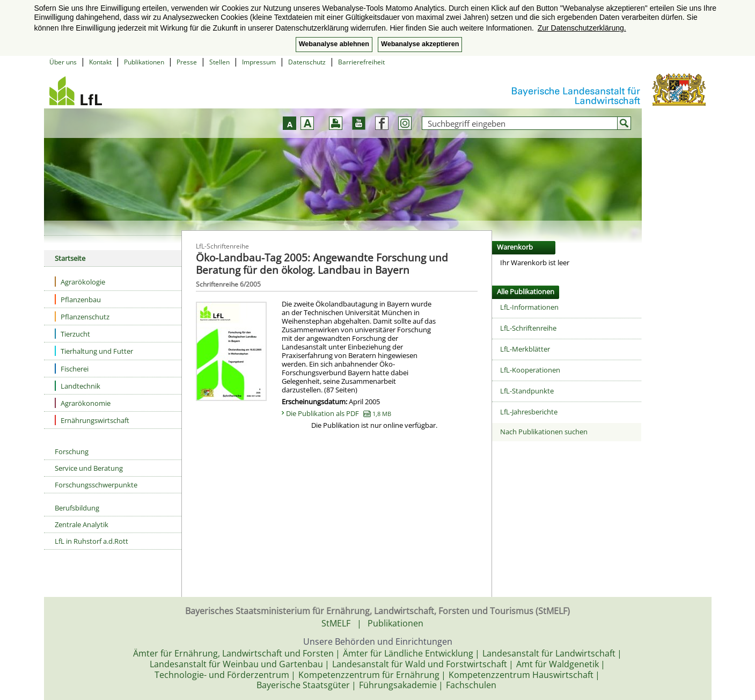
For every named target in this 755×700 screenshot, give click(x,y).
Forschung (72, 451)
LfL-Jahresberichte (529, 412)
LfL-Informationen (529, 307)
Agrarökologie (80, 282)
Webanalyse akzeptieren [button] (420, 44)
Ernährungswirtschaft (92, 420)
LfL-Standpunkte (527, 391)
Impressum (259, 62)
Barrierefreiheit (361, 62)
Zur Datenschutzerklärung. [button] (582, 28)
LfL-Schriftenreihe (528, 328)
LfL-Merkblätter (525, 349)
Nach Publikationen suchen (544, 432)
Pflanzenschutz (82, 316)
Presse (187, 62)
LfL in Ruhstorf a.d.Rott (91, 541)
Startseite (70, 258)
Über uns (63, 62)
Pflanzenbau (78, 299)
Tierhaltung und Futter (94, 351)
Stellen (219, 62)
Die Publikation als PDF (339, 413)
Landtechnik (78, 386)
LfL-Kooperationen (530, 370)
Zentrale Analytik (82, 524)
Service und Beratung (89, 468)
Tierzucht (72, 334)
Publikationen (144, 62)
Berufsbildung (77, 508)
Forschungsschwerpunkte (96, 485)
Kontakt (100, 62)
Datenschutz (307, 62)
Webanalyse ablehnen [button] (334, 44)
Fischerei (72, 369)
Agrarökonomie (83, 403)
